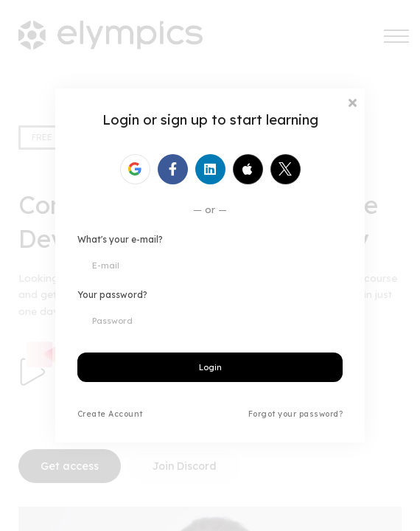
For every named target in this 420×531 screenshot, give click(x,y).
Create (92, 414)
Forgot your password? (295, 414)
